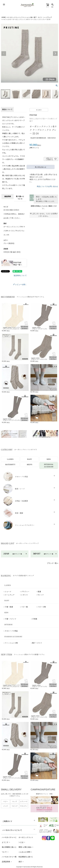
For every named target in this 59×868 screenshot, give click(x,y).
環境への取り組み (26, 847)
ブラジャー (25, 592)
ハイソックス (7, 19)
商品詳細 (8, 196)
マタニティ (24, 806)
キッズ (15, 802)
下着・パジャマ (10, 619)
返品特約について (20, 275)
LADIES (10, 459)
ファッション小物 (11, 643)
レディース (24, 802)
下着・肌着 (9, 607)
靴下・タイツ (37, 643)
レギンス (24, 595)
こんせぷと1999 (25, 852)
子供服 (35, 619)
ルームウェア (10, 595)
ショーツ (8, 592)
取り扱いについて (20, 198)
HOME (4, 17)
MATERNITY (10, 464)
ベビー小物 (42, 607)
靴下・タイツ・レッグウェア (43, 17)
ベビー (5, 802)
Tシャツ (41, 595)
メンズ (5, 806)
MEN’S (30, 464)
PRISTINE (33, 115)
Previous (4, 54)
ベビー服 (24, 607)
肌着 (39, 592)
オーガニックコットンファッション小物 (20, 17)
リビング (15, 806)
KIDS (49, 459)
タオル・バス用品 (11, 631)
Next (55, 54)
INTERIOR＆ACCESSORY (49, 466)
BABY (29, 459)
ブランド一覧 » (53, 563)
